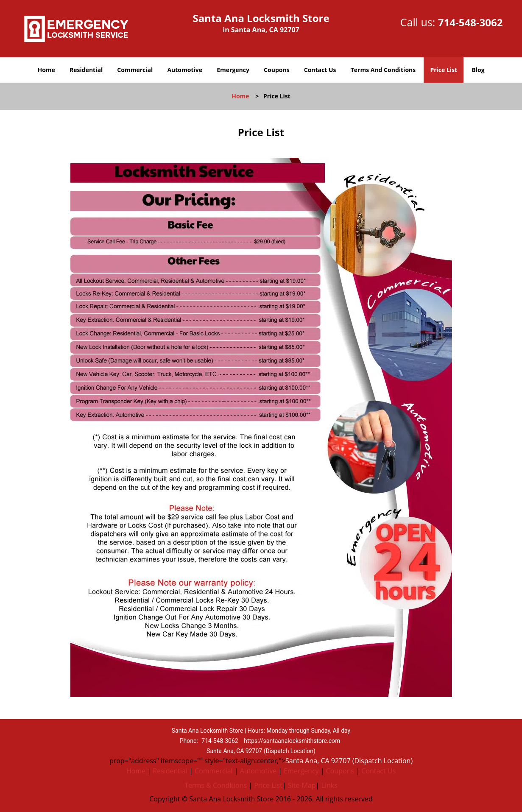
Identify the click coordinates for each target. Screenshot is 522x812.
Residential (86, 70)
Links (329, 785)
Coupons (276, 70)
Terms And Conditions (383, 70)
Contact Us (320, 70)
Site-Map (302, 785)
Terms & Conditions (216, 785)
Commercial (135, 70)
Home (46, 70)
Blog (478, 70)
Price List (444, 70)
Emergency (233, 70)
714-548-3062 (470, 22)
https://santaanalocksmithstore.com (292, 741)
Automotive (185, 70)
